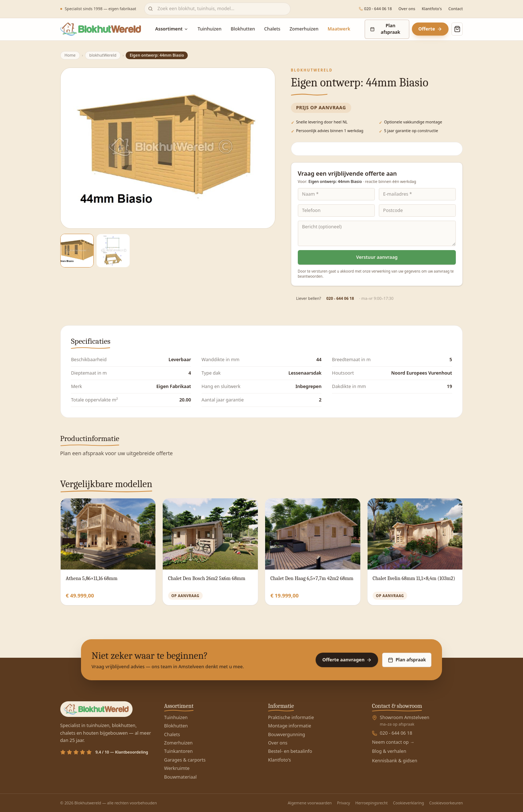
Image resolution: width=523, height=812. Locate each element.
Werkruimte (177, 768)
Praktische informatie (291, 717)
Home (70, 55)
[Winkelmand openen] (457, 29)
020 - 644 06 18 (375, 9)
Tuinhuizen (210, 29)
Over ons (407, 9)
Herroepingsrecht (371, 803)
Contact (455, 9)
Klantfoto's (432, 9)
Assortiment (172, 29)
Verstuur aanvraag (377, 257)
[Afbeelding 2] (113, 251)
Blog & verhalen (389, 751)
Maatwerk (339, 29)
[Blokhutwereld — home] (101, 29)
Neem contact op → (393, 742)
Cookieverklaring (408, 803)
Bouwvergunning (287, 735)
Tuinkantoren (179, 751)
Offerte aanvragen (347, 660)
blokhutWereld (103, 55)
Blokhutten (243, 29)
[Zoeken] (217, 9)
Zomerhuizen (304, 29)
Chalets (272, 29)
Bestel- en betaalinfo (290, 751)
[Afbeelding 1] (77, 251)
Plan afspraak (385, 29)
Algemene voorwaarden (310, 803)
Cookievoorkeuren (446, 803)
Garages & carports (185, 760)
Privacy (344, 803)
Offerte (430, 29)
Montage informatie (289, 726)
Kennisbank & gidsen (395, 761)
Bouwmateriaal (181, 777)
